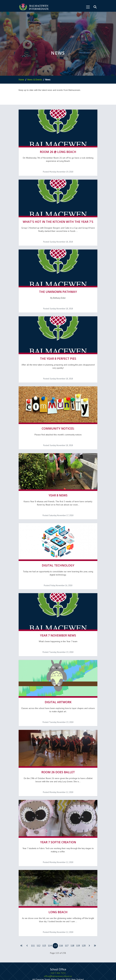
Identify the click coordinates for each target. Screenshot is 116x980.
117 (67, 913)
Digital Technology (58, 546)
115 (55, 913)
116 (61, 913)
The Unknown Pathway (58, 284)
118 (72, 913)
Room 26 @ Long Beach (58, 149)
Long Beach (58, 880)
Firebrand (55, 972)
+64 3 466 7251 (58, 941)
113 (44, 913)
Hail (74, 972)
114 (50, 913)
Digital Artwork (58, 678)
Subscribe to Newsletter (65, 954)
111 (33, 913)
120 (84, 913)
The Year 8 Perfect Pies (58, 348)
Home (21, 80)
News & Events (35, 80)
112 (38, 913)
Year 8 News (58, 479)
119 (78, 913)
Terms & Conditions (65, 966)
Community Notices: (58, 415)
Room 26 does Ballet (58, 745)
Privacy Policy (48, 966)
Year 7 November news (58, 614)
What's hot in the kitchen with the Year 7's (58, 216)
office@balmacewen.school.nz (58, 944)
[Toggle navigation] (88, 7)
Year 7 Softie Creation (58, 813)
